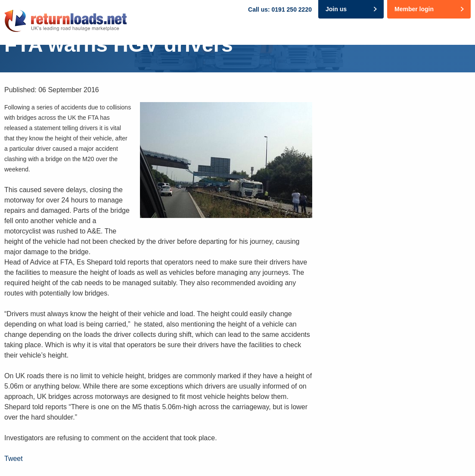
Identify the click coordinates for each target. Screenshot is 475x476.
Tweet (14, 459)
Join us (336, 9)
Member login (414, 9)
